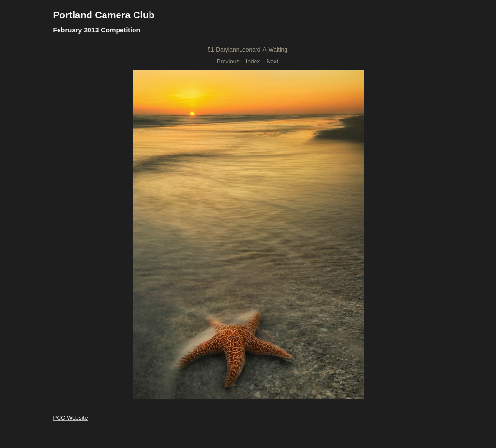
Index (253, 62)
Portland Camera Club (104, 15)
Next (273, 62)
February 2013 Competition (97, 30)
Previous (228, 62)
